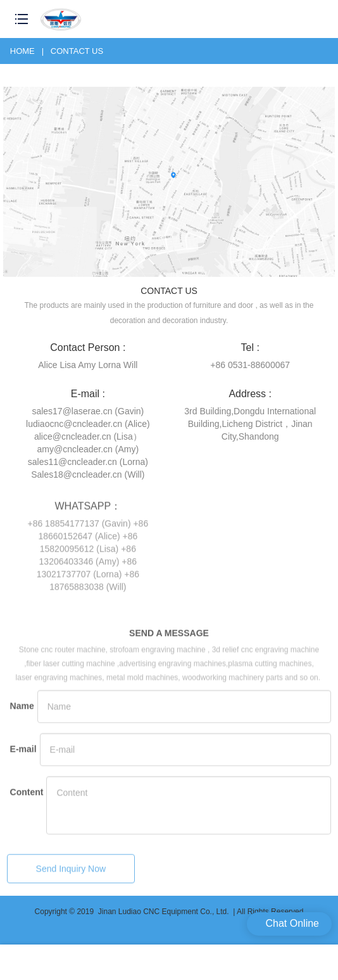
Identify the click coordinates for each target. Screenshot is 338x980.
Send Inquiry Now (71, 872)
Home (22, 51)
